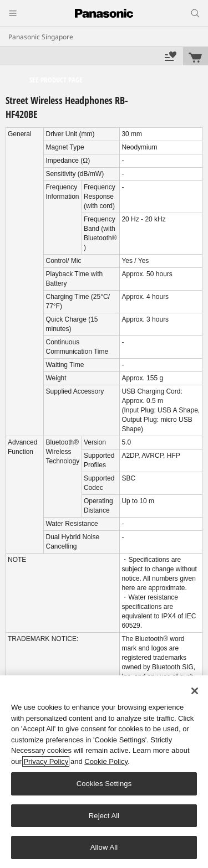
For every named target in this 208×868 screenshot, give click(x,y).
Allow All (104, 847)
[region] (104, 772)
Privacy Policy (46, 761)
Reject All (104, 816)
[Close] (195, 691)
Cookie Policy (106, 761)
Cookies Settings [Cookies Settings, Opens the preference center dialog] (104, 784)
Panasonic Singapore (41, 37)
